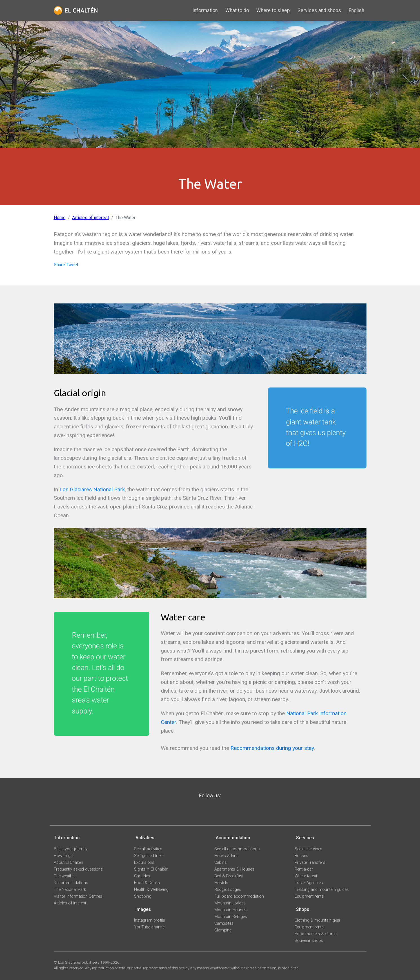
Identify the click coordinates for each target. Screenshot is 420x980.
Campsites (224, 923)
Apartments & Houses (234, 869)
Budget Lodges (228, 890)
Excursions (144, 863)
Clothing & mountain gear (318, 920)
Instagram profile (149, 920)
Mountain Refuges (231, 917)
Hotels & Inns (226, 856)
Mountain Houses (230, 910)
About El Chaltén (68, 863)
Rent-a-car (304, 869)
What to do (237, 10)
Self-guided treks (149, 856)
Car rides (142, 876)
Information (205, 10)
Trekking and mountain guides (322, 890)
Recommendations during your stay (272, 748)
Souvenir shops (309, 941)
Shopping (143, 896)
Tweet (72, 265)
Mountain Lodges (230, 903)
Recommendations (71, 883)
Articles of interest (91, 218)
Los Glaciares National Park (92, 489)
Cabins (221, 863)
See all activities (148, 849)
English (356, 10)
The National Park (70, 890)
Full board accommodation (239, 896)
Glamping (223, 930)
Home (60, 218)
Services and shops (319, 10)
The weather (65, 876)
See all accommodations (237, 849)
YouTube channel (150, 927)
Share (59, 265)
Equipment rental (310, 896)
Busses (301, 856)
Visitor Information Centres (78, 896)
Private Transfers (310, 863)
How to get (64, 856)
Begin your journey (71, 849)
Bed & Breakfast (229, 876)
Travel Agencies (309, 883)
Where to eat (306, 876)
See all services (308, 849)
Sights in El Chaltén (151, 869)
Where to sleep (273, 10)
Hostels (221, 883)
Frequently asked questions (78, 869)
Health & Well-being (151, 890)
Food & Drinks (147, 883)
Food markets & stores (316, 934)
